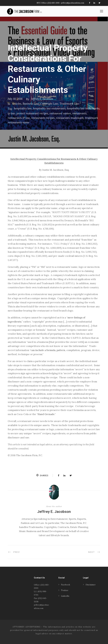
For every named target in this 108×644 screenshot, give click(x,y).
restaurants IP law (19, 118)
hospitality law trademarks (83, 108)
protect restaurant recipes (32, 113)
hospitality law (23, 108)
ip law (11, 113)
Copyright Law (49, 104)
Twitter (65, 590)
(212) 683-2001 (53, 3)
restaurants (79, 113)
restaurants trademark (70, 118)
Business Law (31, 104)
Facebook (66, 585)
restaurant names (60, 113)
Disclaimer (91, 585)
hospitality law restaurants (49, 108)
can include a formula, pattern (48, 350)
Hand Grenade (46, 414)
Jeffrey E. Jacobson (42, 99)
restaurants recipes (43, 118)
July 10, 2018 (15, 99)
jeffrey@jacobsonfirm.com (73, 3)
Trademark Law (69, 104)
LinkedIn (65, 596)
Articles (17, 104)
